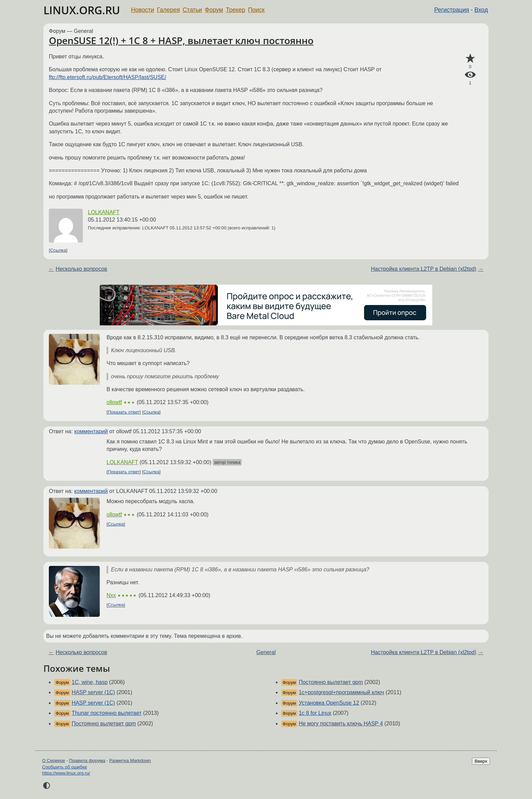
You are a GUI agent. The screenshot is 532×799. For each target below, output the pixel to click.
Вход (481, 10)
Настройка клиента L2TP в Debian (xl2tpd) (424, 269)
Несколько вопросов (81, 269)
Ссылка (58, 250)
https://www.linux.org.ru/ (66, 773)
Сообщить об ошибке (65, 767)
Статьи (192, 10)
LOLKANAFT (104, 212)
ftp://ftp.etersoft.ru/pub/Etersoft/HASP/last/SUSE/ (108, 77)
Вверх (481, 761)
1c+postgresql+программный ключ (341, 692)
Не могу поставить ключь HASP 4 (341, 724)
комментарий (91, 431)
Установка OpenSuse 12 (329, 703)
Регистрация (452, 10)
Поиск (256, 10)
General (266, 652)
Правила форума (87, 760)
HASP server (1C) (93, 692)
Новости (142, 10)
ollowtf (114, 402)
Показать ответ (124, 412)
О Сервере (54, 760)
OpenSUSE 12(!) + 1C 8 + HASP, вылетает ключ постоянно (181, 40)
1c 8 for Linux (315, 713)
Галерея (168, 10)
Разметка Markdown (130, 760)
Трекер (236, 10)
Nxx (111, 595)
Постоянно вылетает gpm (104, 724)
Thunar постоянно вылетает (107, 713)
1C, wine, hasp (90, 682)
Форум (214, 10)
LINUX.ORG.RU (82, 10)
